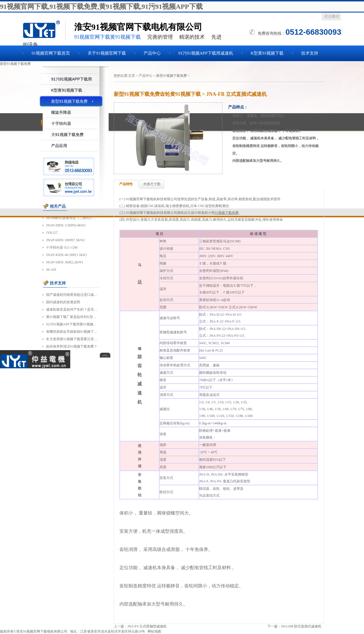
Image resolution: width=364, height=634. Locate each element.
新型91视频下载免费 (171, 76)
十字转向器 (61, 123)
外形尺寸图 (152, 184)
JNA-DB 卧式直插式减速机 (301, 626)
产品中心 (152, 53)
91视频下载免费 (44, 30)
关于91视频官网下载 (107, 53)
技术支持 (310, 53)
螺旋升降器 (61, 112)
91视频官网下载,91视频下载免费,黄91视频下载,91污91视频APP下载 (101, 7)
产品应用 (59, 146)
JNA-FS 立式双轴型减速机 (147, 626)
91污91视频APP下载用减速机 (206, 53)
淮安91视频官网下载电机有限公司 (42, 631)
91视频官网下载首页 (51, 53)
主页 (132, 76)
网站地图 (154, 631)
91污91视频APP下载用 (72, 79)
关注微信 (331, 16)
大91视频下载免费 (67, 135)
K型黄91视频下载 (267, 53)
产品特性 (126, 184)
